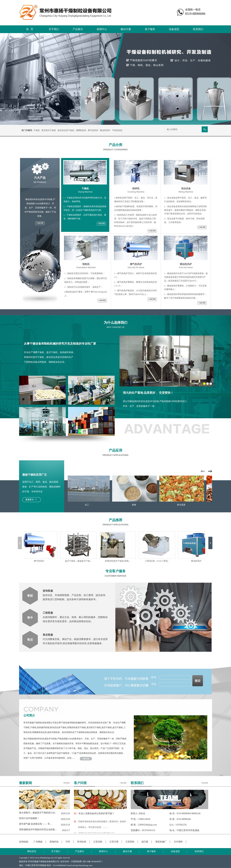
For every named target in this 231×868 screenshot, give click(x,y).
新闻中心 (102, 29)
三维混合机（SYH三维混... (158, 561)
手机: (154, 684)
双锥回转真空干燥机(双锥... (118, 561)
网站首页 (32, 851)
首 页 (30, 29)
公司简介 (29, 715)
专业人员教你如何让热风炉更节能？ (94, 813)
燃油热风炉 (105, 130)
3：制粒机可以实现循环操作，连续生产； (84, 287)
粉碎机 (136, 189)
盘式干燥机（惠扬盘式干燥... (79, 561)
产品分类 (116, 145)
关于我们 (54, 29)
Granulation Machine (86, 267)
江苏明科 (130, 842)
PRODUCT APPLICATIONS (116, 455)
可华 (68, 842)
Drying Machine (85, 192)
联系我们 (198, 29)
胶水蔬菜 (182, 505)
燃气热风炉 (93, 130)
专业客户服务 (116, 571)
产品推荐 (116, 520)
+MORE (66, 783)
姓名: (154, 677)
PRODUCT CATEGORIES (116, 150)
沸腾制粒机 (81, 130)
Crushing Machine (136, 192)
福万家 (145, 842)
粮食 (135, 505)
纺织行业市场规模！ (29, 818)
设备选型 (174, 29)
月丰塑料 (178, 842)
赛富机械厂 (161, 842)
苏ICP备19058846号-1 (93, 861)
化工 (88, 505)
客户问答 (80, 783)
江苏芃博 (114, 842)
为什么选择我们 (116, 323)
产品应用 (116, 450)
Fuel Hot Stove (186, 267)
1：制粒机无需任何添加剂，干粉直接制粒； (85, 273)
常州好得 (82, 842)
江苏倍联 (98, 842)
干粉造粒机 (117, 130)
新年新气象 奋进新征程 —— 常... (35, 824)
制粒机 (86, 264)
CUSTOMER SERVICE (116, 576)
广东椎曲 (38, 842)
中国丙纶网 (76, 861)
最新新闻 (26, 783)
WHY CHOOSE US (116, 327)
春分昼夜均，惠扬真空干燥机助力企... (38, 813)
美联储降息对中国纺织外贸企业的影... (38, 830)
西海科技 (54, 842)
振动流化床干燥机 (66, 130)
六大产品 (40, 178)
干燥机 (37, 130)
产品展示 (78, 29)
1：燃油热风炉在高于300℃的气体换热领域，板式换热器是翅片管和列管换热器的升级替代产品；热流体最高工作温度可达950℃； (186, 277)
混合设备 (186, 189)
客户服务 (150, 29)
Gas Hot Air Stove (136, 267)
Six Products (40, 182)
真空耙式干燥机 (49, 130)
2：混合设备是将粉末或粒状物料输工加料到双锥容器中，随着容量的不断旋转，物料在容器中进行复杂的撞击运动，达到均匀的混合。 (186, 210)
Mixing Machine (186, 192)
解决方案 (126, 29)
